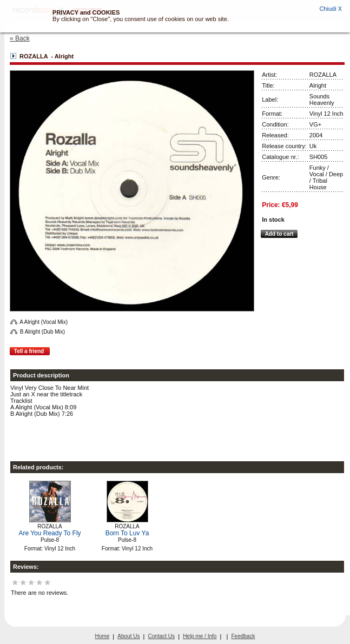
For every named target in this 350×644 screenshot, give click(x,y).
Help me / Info (200, 636)
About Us (128, 636)
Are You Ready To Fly (49, 533)
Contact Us (161, 636)
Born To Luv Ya (127, 533)
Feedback (243, 636)
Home (103, 636)
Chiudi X (331, 9)
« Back (20, 38)
